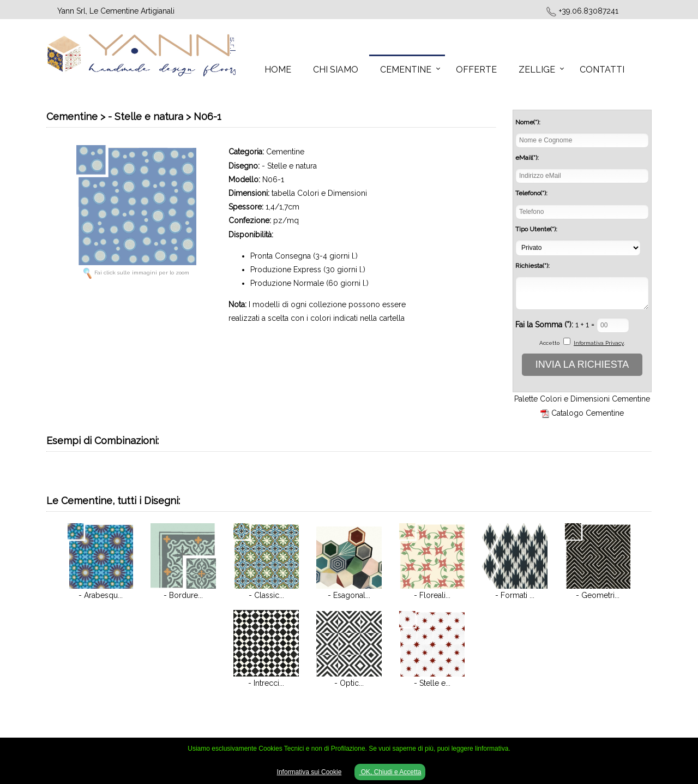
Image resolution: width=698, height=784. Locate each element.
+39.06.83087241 (589, 11)
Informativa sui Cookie (309, 772)
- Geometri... (598, 595)
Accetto (549, 343)
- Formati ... (515, 595)
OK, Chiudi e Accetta (390, 772)
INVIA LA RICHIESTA (582, 364)
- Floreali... (432, 595)
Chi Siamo (336, 70)
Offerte (476, 70)
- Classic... (266, 595)
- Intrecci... (266, 683)
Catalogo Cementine (588, 413)
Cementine (406, 70)
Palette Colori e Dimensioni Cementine (582, 399)
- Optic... (349, 683)
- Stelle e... (432, 683)
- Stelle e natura (289, 166)
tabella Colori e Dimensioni (319, 193)
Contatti (602, 70)
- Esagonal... (349, 595)
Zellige (537, 70)
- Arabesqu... (101, 595)
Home (278, 70)
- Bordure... (183, 595)
